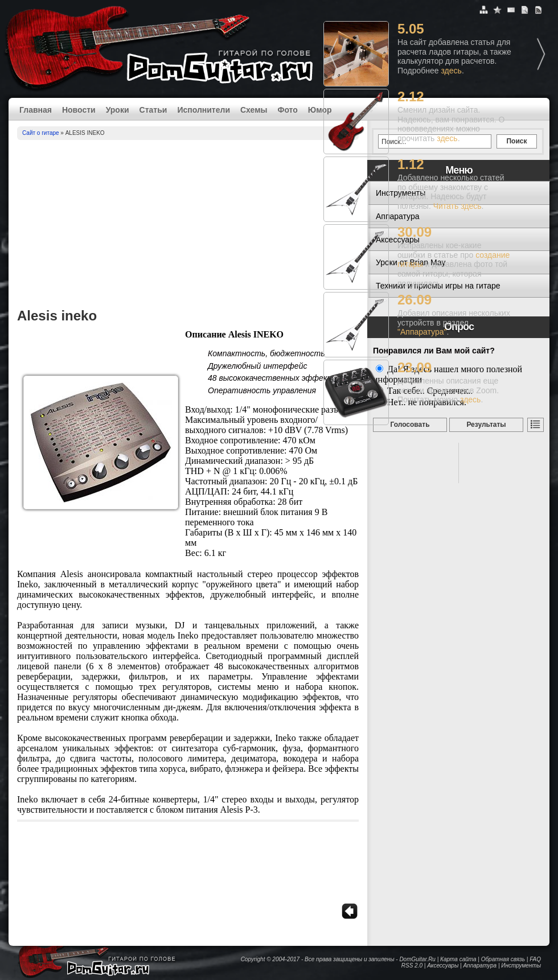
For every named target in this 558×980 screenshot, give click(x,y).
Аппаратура (480, 965)
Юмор (320, 110)
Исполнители (204, 110)
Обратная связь (503, 959)
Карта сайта (458, 959)
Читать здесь (458, 206)
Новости (79, 110)
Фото (287, 110)
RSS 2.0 (412, 965)
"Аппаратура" (422, 332)
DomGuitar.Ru (417, 959)
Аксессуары (443, 965)
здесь (452, 71)
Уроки (118, 110)
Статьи (153, 110)
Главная (36, 110)
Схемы (254, 110)
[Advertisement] (188, 225)
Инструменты (521, 965)
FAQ (535, 959)
